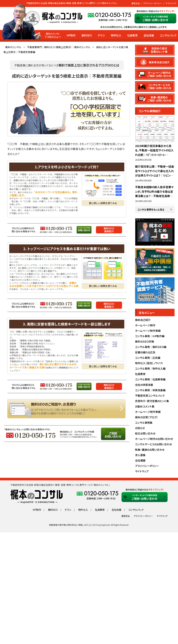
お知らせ (140, 429)
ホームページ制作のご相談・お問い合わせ (159, 74)
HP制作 (71, 35)
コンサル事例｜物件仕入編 (150, 370)
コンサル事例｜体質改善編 (150, 391)
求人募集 (140, 456)
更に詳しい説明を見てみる (103, 203)
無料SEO (87, 35)
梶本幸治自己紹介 (159, 62)
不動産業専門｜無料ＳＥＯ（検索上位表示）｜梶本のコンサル (59, 47)
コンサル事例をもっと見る (151, 210)
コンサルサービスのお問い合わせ (153, 445)
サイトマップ (171, 3)
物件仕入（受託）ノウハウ (149, 364)
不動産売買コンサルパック (150, 397)
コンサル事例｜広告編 (148, 359)
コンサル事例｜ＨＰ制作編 (150, 337)
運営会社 (136, 3)
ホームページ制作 (145, 326)
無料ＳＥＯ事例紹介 (109, 230)
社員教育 (132, 35)
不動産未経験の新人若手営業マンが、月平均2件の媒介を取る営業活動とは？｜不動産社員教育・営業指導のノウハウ (155, 194)
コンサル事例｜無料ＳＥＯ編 (151, 348)
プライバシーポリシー (153, 3)
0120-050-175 (113, 15)
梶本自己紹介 (143, 321)
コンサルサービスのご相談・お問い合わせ (159, 87)
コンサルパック (168, 35)
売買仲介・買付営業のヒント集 (152, 402)
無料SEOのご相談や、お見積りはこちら (66, 409)
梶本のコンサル (13, 47)
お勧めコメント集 (145, 408)
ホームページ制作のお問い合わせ (154, 440)
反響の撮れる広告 (145, 353)
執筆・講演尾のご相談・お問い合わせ (159, 99)
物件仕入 (116, 35)
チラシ (101, 35)
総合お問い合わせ (145, 435)
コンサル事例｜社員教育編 (150, 381)
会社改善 (149, 35)
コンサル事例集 (144, 424)
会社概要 (140, 462)
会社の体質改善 (144, 386)
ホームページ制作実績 (148, 332)
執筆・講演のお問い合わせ (150, 451)
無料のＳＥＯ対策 (145, 343)
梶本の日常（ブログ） (147, 418)
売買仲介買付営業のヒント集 (159, 50)
